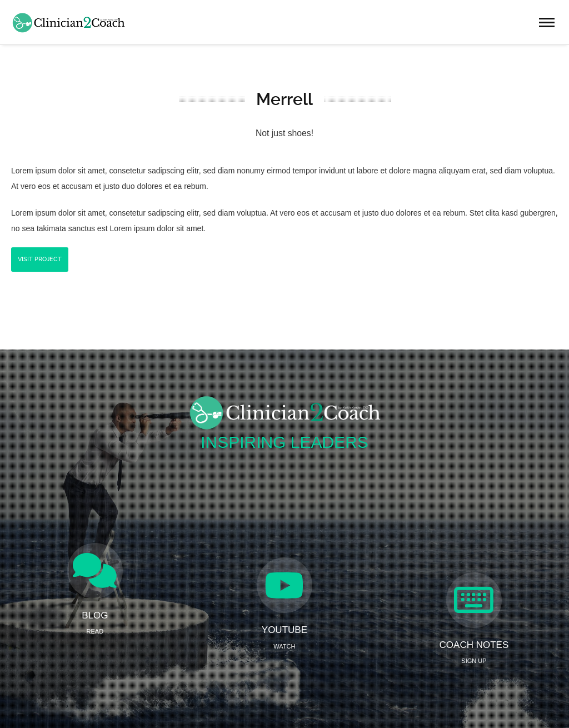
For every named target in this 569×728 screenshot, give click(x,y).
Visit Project (40, 259)
